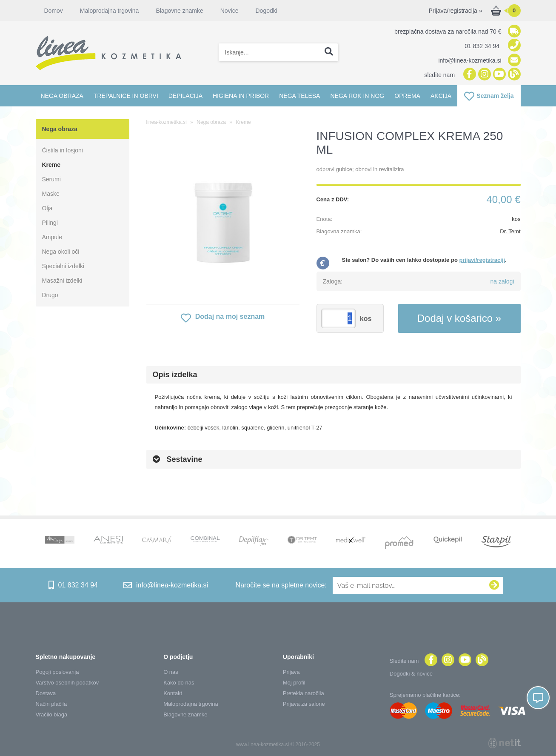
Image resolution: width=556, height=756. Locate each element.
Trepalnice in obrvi (126, 96)
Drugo (50, 295)
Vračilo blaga (52, 714)
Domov (54, 11)
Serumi (51, 179)
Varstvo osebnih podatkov (67, 683)
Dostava (46, 693)
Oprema (407, 96)
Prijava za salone (304, 704)
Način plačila (51, 704)
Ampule (52, 237)
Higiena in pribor (241, 96)
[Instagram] (483, 75)
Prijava (291, 672)
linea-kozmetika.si (167, 122)
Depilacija (185, 96)
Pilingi (50, 223)
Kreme (51, 165)
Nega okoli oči (61, 252)
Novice (230, 11)
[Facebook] (469, 75)
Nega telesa (299, 96)
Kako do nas (179, 683)
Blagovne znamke (179, 11)
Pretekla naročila (304, 693)
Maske (51, 194)
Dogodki (266, 11)
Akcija (441, 96)
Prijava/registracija (455, 11)
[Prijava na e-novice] (494, 585)
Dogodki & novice (411, 674)
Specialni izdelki (63, 266)
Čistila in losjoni (63, 150)
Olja (47, 208)
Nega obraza (62, 96)
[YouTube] (498, 75)
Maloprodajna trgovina (110, 11)
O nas (171, 672)
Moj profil (294, 683)
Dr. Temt (510, 231)
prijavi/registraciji (482, 260)
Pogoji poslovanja (57, 672)
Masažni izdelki (62, 281)
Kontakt (173, 693)
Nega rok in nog (357, 96)
